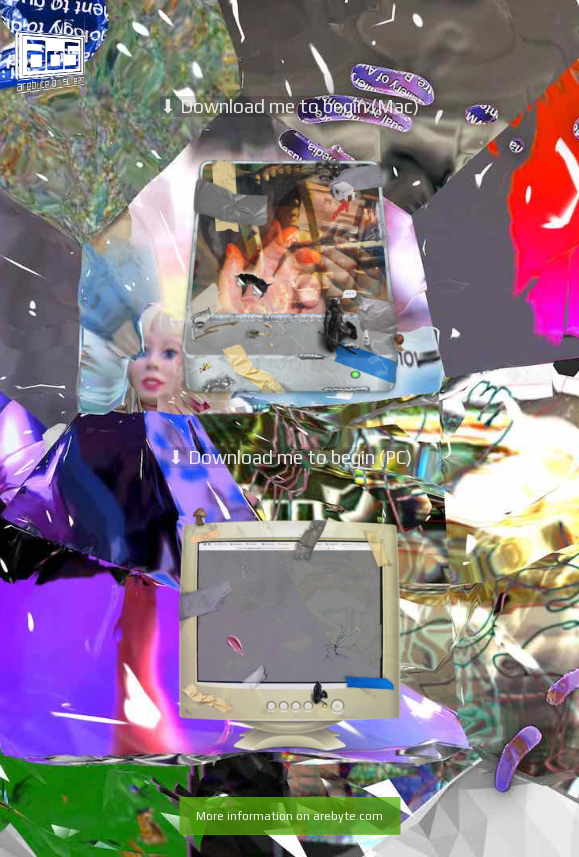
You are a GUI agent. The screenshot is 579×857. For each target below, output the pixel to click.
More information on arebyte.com (289, 816)
